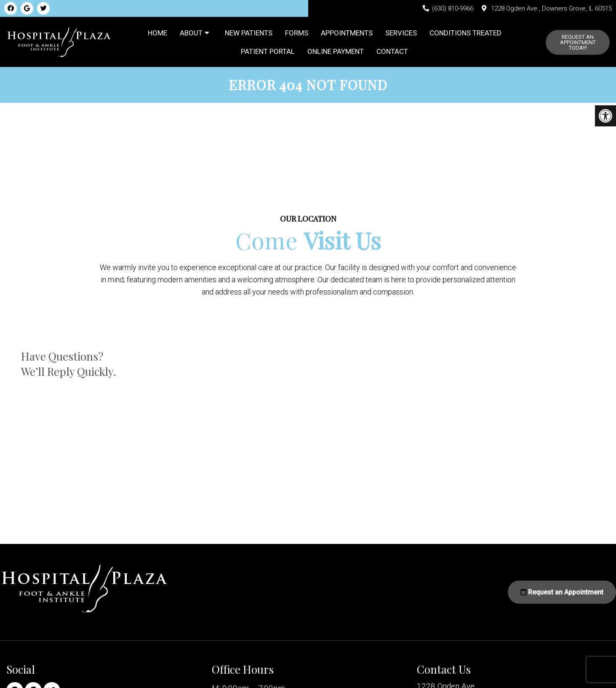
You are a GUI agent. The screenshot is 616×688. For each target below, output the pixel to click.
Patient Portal (268, 53)
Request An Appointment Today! (578, 44)
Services (401, 34)
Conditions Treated (465, 34)
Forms (297, 34)
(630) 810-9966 (453, 8)
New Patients (249, 34)
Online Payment (336, 53)
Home (157, 34)
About (191, 34)
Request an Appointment (562, 595)
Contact (392, 53)
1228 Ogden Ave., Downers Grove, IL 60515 (551, 8)
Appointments (347, 34)
